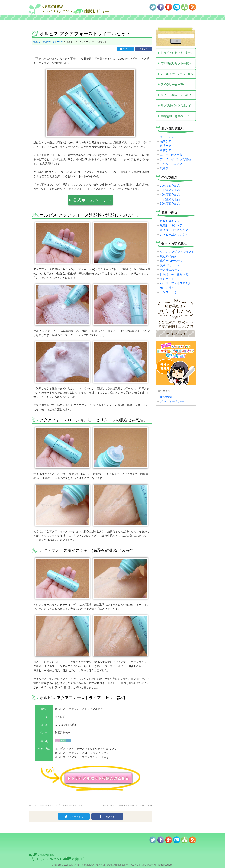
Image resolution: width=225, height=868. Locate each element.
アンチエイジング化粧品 (175, 159)
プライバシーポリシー (172, 401)
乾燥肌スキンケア (171, 221)
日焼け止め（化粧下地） (175, 274)
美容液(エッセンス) (172, 270)
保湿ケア (166, 146)
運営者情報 (166, 397)
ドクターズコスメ (171, 164)
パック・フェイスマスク (175, 283)
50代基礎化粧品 (170, 199)
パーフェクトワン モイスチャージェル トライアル (127, 804)
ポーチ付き (167, 288)
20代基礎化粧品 (170, 186)
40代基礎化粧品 (170, 195)
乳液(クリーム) (169, 265)
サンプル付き (168, 292)
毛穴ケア (166, 141)
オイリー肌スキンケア (174, 230)
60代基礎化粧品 (170, 204)
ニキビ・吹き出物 (171, 155)
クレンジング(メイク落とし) (178, 252)
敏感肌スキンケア (171, 225)
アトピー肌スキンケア (174, 235)
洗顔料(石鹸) (168, 256)
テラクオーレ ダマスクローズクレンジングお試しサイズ (57, 804)
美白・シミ (167, 137)
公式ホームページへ (92, 199)
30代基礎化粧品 (170, 190)
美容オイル (167, 279)
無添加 (164, 168)
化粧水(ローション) (172, 261)
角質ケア (166, 150)
